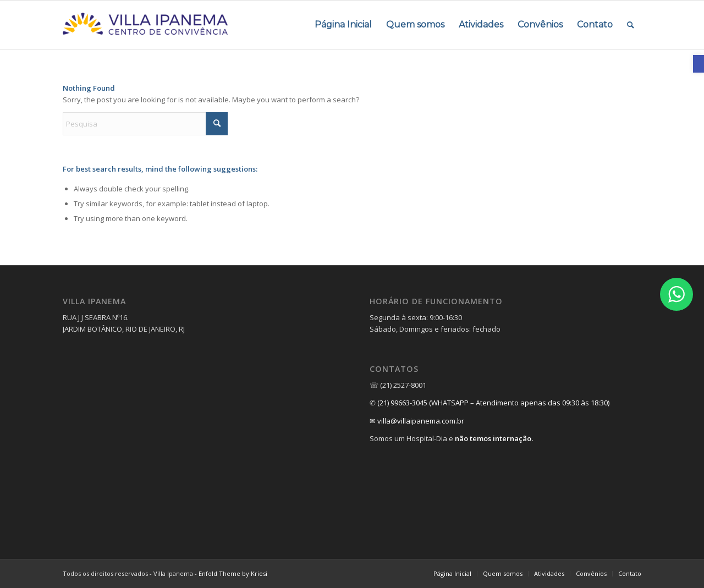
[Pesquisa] (145, 124)
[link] (698, 64)
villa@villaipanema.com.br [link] (421, 421)
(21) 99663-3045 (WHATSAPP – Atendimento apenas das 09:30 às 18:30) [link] (493, 403)
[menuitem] (343, 25)
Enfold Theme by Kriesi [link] (233, 573)
